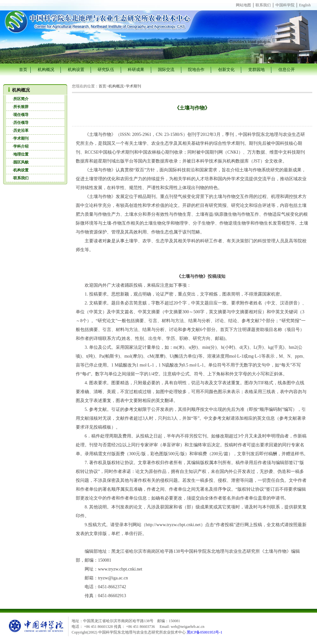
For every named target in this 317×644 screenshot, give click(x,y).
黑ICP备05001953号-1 (205, 632)
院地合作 (196, 70)
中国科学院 (285, 5)
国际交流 (166, 70)
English (305, 5)
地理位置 (21, 154)
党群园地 (256, 70)
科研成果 (136, 70)
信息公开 (287, 70)
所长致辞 (21, 107)
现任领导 (21, 115)
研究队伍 (106, 70)
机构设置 (76, 70)
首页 (23, 70)
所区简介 (21, 99)
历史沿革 (21, 131)
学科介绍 (21, 146)
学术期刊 (21, 138)
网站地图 (243, 5)
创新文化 (226, 70)
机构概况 (46, 70)
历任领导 (21, 123)
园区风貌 (21, 162)
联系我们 (263, 5)
